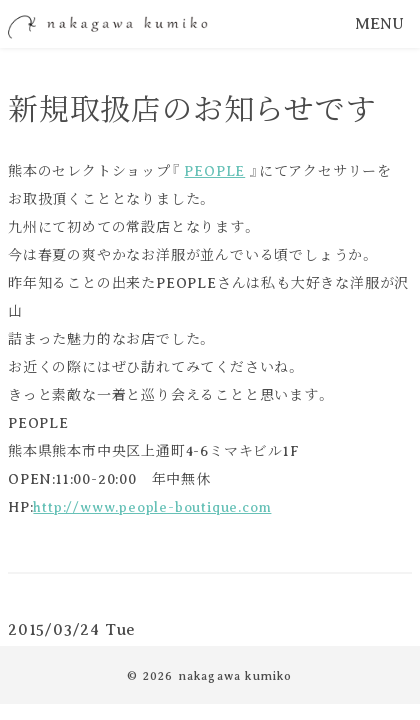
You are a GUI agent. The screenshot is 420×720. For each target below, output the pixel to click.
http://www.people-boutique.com (152, 507)
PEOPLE (214, 171)
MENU (379, 24)
